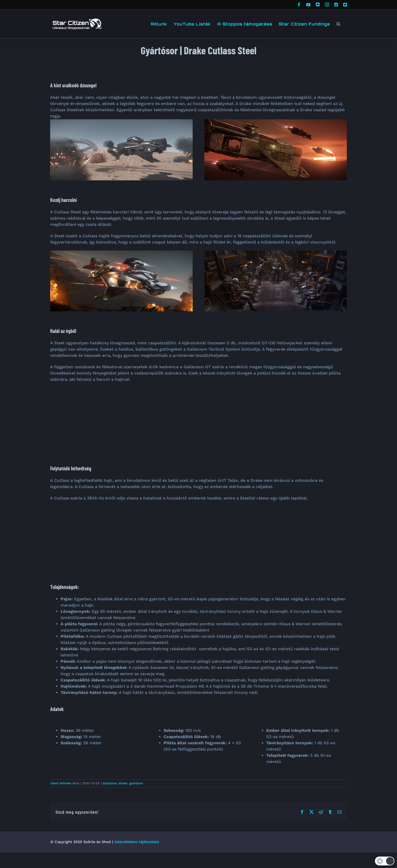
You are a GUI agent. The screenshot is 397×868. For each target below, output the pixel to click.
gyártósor (136, 783)
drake (123, 783)
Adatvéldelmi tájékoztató (137, 842)
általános (110, 783)
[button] (338, 24)
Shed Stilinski (61, 783)
